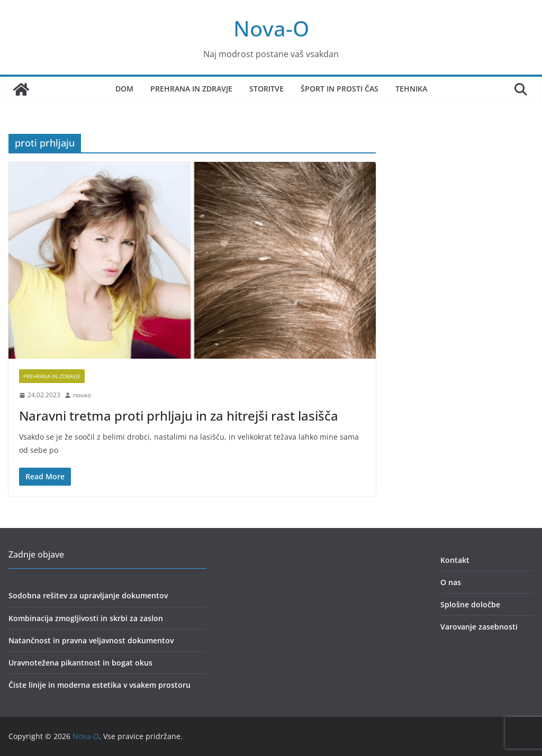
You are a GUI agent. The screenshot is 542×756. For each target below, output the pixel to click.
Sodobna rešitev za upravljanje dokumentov (88, 595)
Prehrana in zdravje (191, 89)
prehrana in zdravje (52, 376)
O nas (451, 582)
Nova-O (271, 28)
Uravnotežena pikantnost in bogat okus (80, 663)
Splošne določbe (470, 604)
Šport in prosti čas (340, 89)
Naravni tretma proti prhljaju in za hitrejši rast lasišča (179, 416)
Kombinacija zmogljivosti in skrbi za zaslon (86, 618)
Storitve (267, 89)
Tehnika (411, 89)
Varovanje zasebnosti (479, 627)
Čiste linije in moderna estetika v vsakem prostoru (100, 685)
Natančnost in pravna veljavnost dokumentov (91, 640)
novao (82, 395)
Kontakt (455, 560)
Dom (124, 89)
